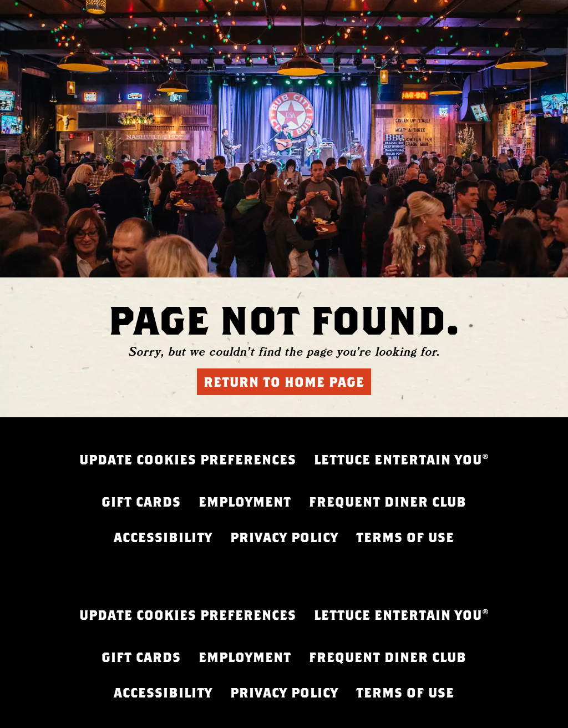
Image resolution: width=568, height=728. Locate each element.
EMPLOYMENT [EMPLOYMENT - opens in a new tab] (245, 502)
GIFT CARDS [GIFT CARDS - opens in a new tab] (141, 502)
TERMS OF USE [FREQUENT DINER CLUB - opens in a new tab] (405, 537)
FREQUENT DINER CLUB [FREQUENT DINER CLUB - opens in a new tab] (388, 502)
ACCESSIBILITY (163, 537)
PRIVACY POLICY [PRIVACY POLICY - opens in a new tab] (284, 537)
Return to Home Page (284, 382)
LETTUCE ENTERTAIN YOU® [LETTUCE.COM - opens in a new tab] (402, 459)
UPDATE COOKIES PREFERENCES (188, 459)
